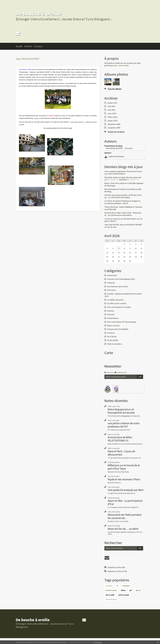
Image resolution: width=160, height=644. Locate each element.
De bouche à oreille (39, 14)
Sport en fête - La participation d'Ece (125, 502)
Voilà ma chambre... (115, 344)
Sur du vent (112, 227)
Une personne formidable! (118, 329)
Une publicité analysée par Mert (126, 490)
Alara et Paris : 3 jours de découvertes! (121, 453)
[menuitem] (20, 46)
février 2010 (113, 117)
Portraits (111, 314)
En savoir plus (98, 642)
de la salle (110, 595)
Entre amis (111, 290)
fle (117, 586)
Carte (109, 353)
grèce (138, 590)
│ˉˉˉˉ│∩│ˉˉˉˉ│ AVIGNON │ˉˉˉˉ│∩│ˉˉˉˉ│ (123, 180)
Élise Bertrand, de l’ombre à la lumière (120, 189)
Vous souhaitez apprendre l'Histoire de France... (124, 171)
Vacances (111, 333)
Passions (111, 311)
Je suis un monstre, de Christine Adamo (121, 219)
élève (123, 590)
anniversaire (112, 275)
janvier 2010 (113, 121)
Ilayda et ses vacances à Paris (124, 479)
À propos (38, 46)
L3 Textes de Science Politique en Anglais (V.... (123, 201)
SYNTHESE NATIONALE (121, 197)
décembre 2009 (114, 124)
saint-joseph (124, 595)
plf (131, 590)
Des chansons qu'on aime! (118, 286)
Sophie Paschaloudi (116, 156)
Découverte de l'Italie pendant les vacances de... (125, 516)
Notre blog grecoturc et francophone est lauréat (121, 411)
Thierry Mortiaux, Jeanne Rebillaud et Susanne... (124, 207)
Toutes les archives (116, 132)
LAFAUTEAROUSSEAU (116, 174)
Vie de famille (113, 340)
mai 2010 (111, 106)
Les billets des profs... (116, 300)
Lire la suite (124, 65)
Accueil (19, 46)
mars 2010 (112, 114)
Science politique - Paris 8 (118, 203)
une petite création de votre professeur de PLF (124, 425)
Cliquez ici (37, 118)
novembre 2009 (114, 128)
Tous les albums (114, 89)
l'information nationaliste (121, 215)
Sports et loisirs (113, 326)
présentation (111, 590)
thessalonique (111, 599)
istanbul (126, 586)
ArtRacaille (112, 209)
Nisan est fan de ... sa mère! (123, 529)
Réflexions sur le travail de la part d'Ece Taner (124, 467)
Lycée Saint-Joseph (76, 122)
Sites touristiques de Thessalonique (122, 322)
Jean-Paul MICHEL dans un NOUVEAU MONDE (123, 225)
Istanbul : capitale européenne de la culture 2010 (123, 295)
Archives (28, 46)
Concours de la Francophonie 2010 (121, 279)
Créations (111, 283)
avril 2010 (112, 110)
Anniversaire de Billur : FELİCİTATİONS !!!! (121, 439)
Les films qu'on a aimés (117, 303)
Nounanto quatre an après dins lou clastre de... (123, 177)
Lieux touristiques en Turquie (119, 307)
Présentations (113, 318)
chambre (109, 586)
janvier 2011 (113, 103)
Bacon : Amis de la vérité (114, 183)
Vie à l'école (112, 337)
